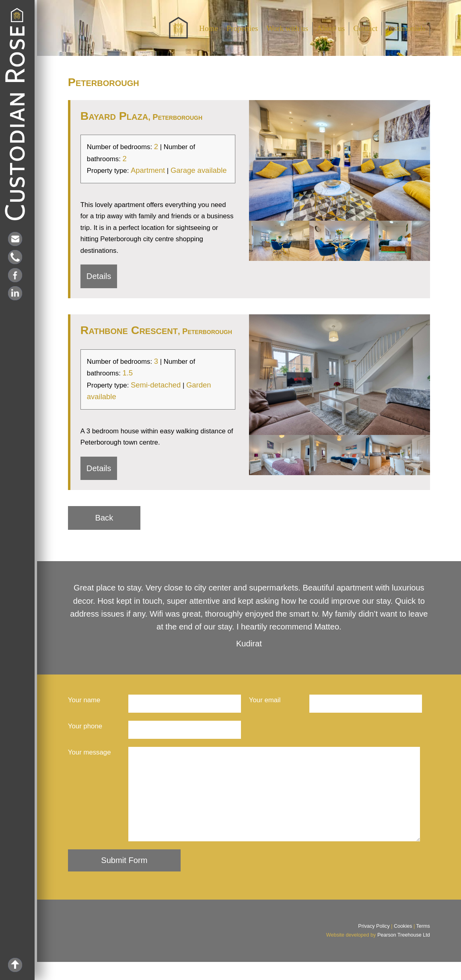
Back (104, 518)
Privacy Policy (374, 944)
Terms (423, 944)
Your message (90, 752)
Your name (84, 700)
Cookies (403, 944)
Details (99, 276)
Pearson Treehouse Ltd (404, 953)
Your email (265, 700)
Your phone (85, 726)
